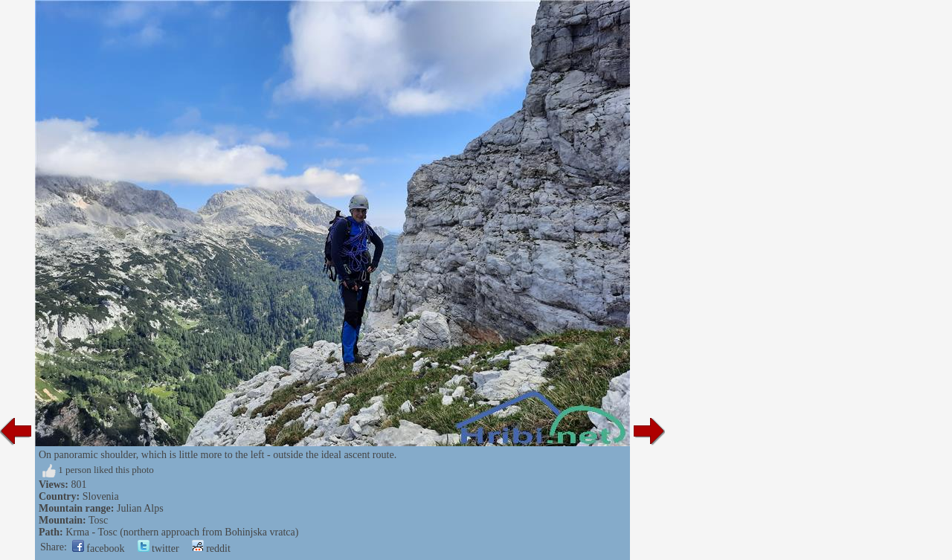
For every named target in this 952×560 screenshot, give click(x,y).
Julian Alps (140, 508)
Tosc (98, 520)
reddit (211, 548)
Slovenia (101, 496)
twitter (158, 548)
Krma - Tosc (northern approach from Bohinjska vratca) (182, 532)
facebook (99, 548)
